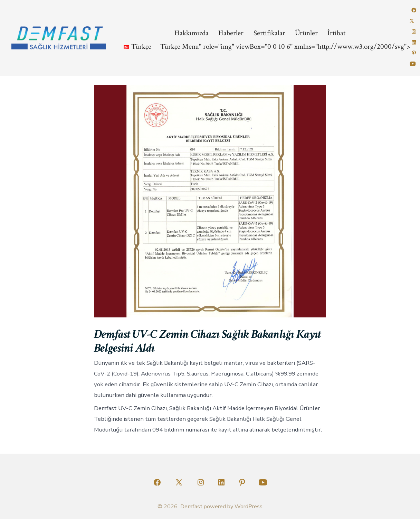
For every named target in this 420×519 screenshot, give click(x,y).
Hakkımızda (192, 33)
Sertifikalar (269, 33)
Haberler (231, 33)
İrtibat (336, 33)
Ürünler (306, 33)
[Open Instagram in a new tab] (414, 32)
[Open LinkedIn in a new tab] (414, 42)
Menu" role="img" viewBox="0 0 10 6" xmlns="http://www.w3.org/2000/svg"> (264, 47)
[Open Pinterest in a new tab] (414, 53)
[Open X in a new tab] (412, 21)
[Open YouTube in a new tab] (413, 64)
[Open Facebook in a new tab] (414, 10)
